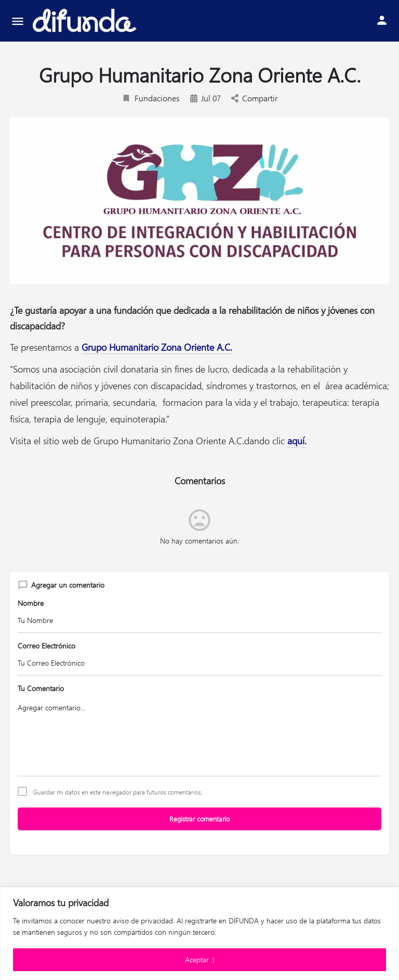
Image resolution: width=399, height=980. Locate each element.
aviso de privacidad (143, 921)
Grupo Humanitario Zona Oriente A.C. (157, 347)
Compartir (254, 98)
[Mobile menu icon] (18, 21)
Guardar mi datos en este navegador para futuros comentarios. (118, 792)
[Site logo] (85, 21)
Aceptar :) (200, 959)
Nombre (31, 603)
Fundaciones (151, 98)
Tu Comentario (41, 688)
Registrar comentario (199, 819)
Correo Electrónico (46, 646)
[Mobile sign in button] (382, 20)
